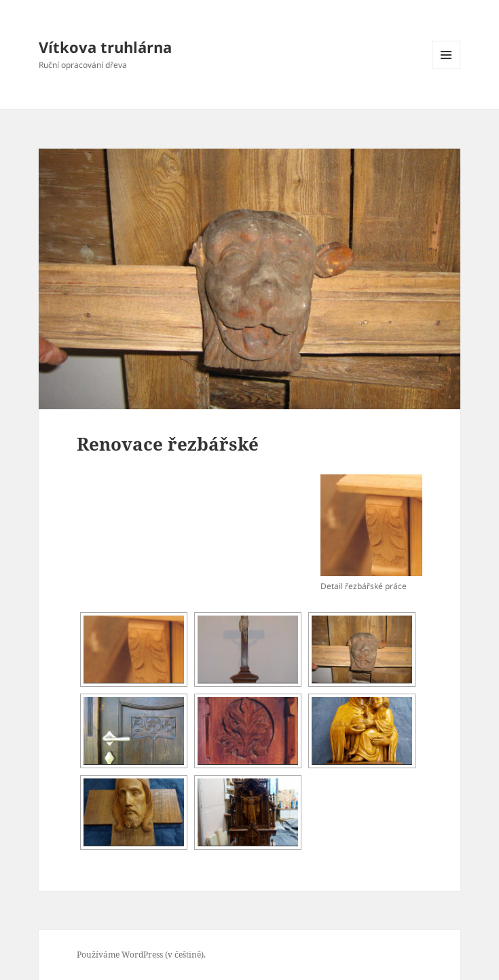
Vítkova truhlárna (105, 47)
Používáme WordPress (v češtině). (141, 955)
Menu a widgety (446, 69)
